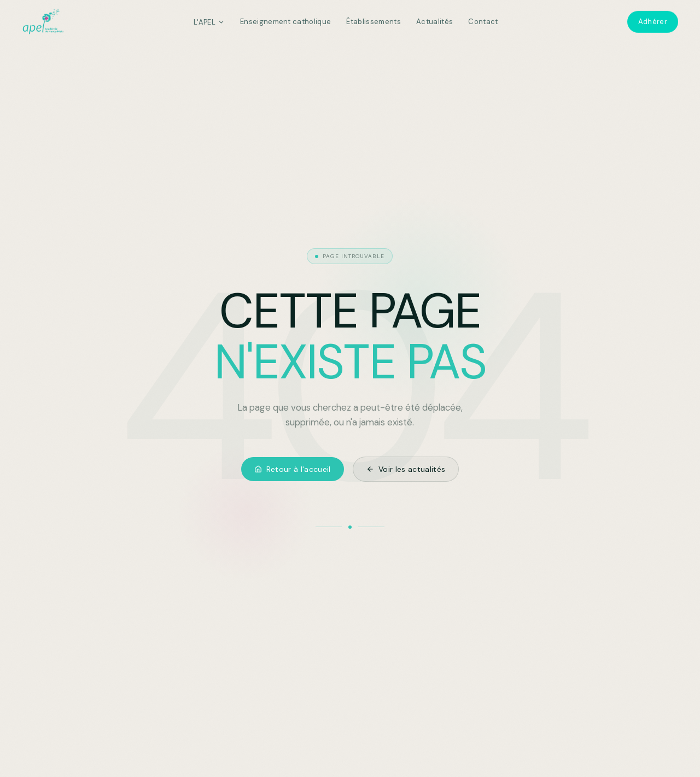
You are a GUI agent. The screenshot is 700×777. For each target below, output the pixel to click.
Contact (483, 19)
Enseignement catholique (285, 19)
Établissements (374, 19)
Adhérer (653, 19)
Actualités (434, 19)
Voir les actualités (406, 469)
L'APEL (209, 19)
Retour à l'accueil (293, 469)
